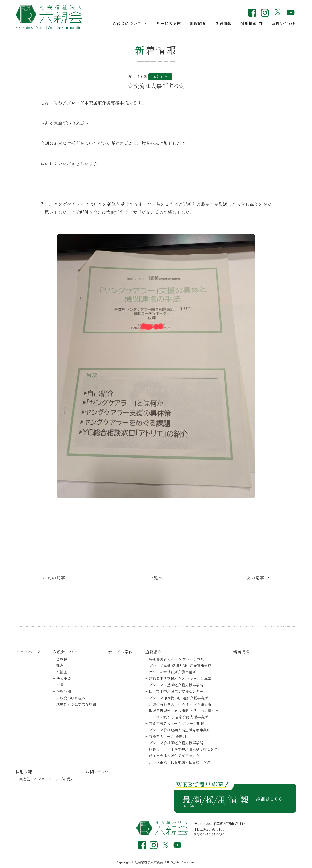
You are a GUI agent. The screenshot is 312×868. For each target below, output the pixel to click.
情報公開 (64, 691)
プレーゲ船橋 (176, 743)
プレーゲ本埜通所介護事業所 (172, 672)
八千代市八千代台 (181, 762)
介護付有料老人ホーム (180, 704)
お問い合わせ (284, 23)
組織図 (62, 672)
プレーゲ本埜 (180, 666)
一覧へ (156, 578)
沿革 (60, 685)
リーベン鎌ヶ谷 (178, 717)
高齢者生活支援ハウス (180, 678)
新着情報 (223, 23)
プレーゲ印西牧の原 (178, 698)
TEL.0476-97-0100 (209, 829)
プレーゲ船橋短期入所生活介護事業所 (180, 730)
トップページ (28, 652)
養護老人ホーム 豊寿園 (168, 736)
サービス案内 (169, 23)
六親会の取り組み (71, 698)
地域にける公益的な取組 (76, 704)
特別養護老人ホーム (177, 659)
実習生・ (47, 779)
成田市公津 (176, 756)
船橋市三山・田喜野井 (185, 749)
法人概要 (64, 678)
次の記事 (255, 578)
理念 (60, 666)
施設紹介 (198, 23)
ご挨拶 (62, 659)
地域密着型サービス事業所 (184, 711)
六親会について (130, 23)
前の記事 (57, 578)
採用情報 (252, 23)
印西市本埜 (176, 691)
